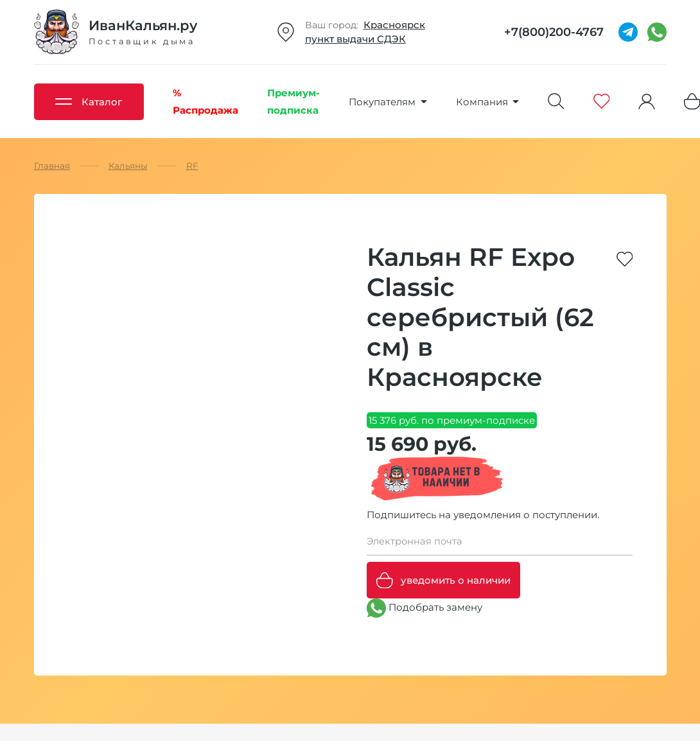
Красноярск (394, 25)
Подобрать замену (424, 608)
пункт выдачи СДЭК (355, 39)
